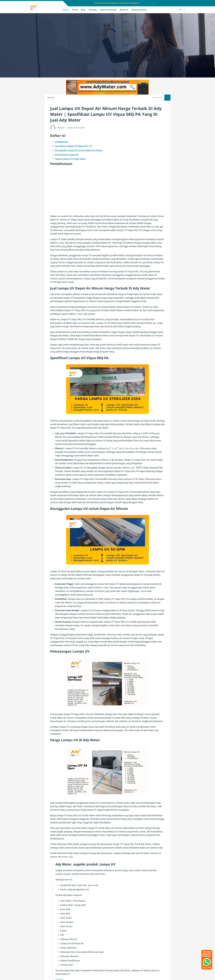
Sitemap (93, 10)
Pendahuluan (62, 142)
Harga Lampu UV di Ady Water (70, 159)
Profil (75, 10)
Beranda (51, 98)
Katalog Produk (139, 10)
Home (66, 10)
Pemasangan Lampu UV (67, 155)
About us (124, 10)
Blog (83, 10)
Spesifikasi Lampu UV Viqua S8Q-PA (73, 146)
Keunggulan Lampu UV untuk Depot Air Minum (79, 150)
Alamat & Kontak (108, 10)
